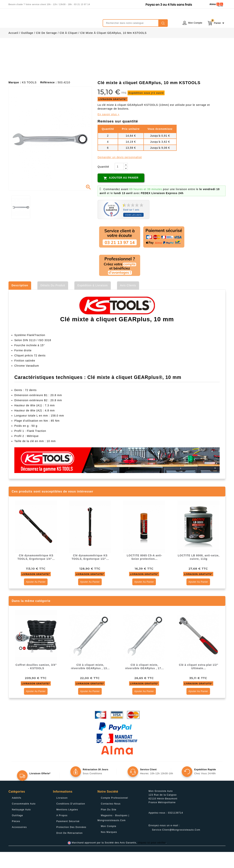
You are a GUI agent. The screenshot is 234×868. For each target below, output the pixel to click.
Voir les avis (133, 231)
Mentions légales (67, 826)
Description (20, 301)
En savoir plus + (109, 130)
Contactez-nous (111, 820)
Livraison (62, 814)
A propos (62, 832)
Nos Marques (109, 848)
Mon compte (109, 842)
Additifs (17, 814)
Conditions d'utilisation (71, 820)
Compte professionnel (115, 814)
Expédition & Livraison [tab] (93, 301)
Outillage (17, 832)
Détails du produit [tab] (53, 301)
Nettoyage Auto (21, 826)
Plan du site (109, 826)
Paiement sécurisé (68, 837)
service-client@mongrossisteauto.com (176, 846)
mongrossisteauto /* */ (42, 20)
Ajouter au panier (121, 194)
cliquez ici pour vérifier (152, 859)
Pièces (16, 837)
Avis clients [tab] (128, 301)
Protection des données (71, 843)
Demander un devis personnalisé (120, 173)
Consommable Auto (24, 820)
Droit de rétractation (70, 849)
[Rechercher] (135, 23)
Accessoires (19, 843)
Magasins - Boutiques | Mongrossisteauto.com (113, 834)
